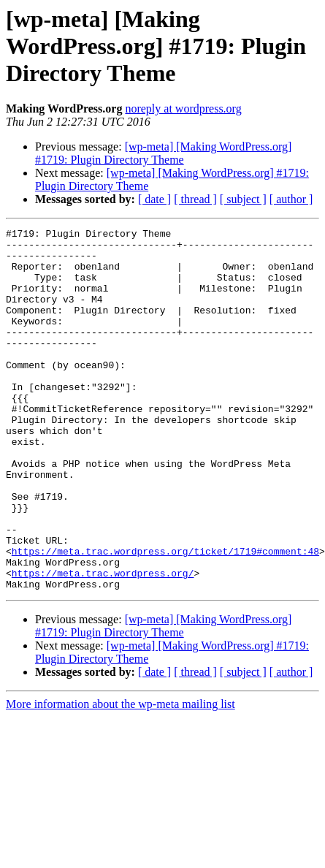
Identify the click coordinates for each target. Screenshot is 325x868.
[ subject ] (243, 199)
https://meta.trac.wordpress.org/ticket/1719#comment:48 (165, 617)
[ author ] (291, 199)
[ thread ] (195, 199)
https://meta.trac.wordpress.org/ (103, 643)
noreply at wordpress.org (183, 108)
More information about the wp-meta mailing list (121, 776)
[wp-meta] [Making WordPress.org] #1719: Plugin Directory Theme (163, 153)
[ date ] (154, 199)
